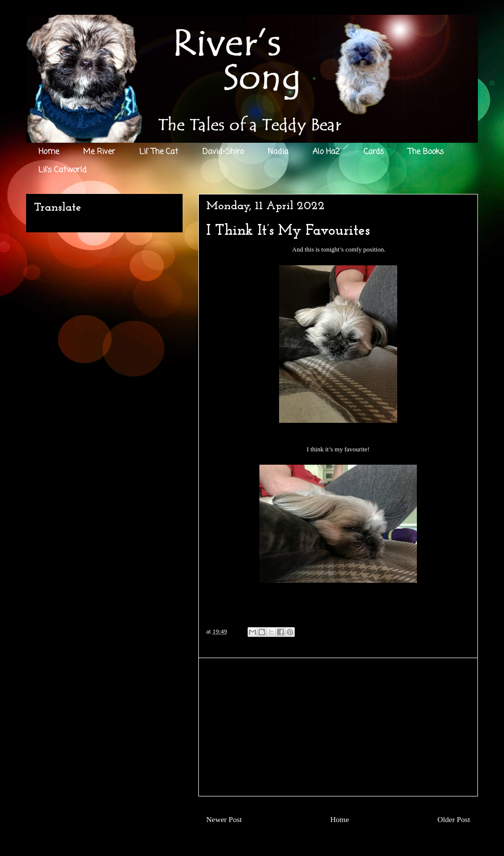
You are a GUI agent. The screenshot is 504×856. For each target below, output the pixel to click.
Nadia (278, 152)
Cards (374, 152)
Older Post (454, 819)
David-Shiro (223, 152)
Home (49, 152)
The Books (426, 152)
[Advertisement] (338, 727)
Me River (99, 152)
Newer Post (224, 819)
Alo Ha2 (326, 152)
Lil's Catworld (63, 170)
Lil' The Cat (159, 152)
